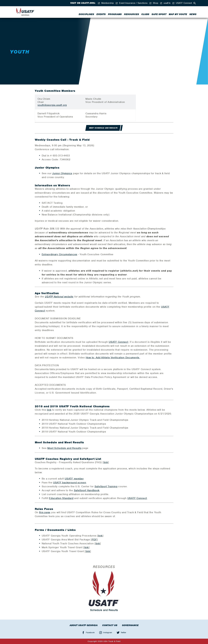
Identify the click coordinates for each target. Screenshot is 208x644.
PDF (94, 540)
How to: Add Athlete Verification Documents (113, 358)
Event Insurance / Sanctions (131, 3)
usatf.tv (165, 3)
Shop (154, 3)
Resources (131, 14)
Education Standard (61, 498)
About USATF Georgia (84, 625)
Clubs (145, 14)
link (49, 410)
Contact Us (110, 625)
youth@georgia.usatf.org (52, 105)
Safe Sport (159, 14)
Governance (130, 625)
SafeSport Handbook (87, 490)
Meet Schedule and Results (64, 448)
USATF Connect (182, 3)
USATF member (74, 479)
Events (101, 14)
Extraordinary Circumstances (59, 254)
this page (45, 512)
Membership (106, 3)
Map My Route (178, 14)
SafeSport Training (106, 486)
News (193, 14)
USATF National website (59, 297)
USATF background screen (70, 483)
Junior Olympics (62, 173)
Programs (115, 14)
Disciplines (86, 14)
